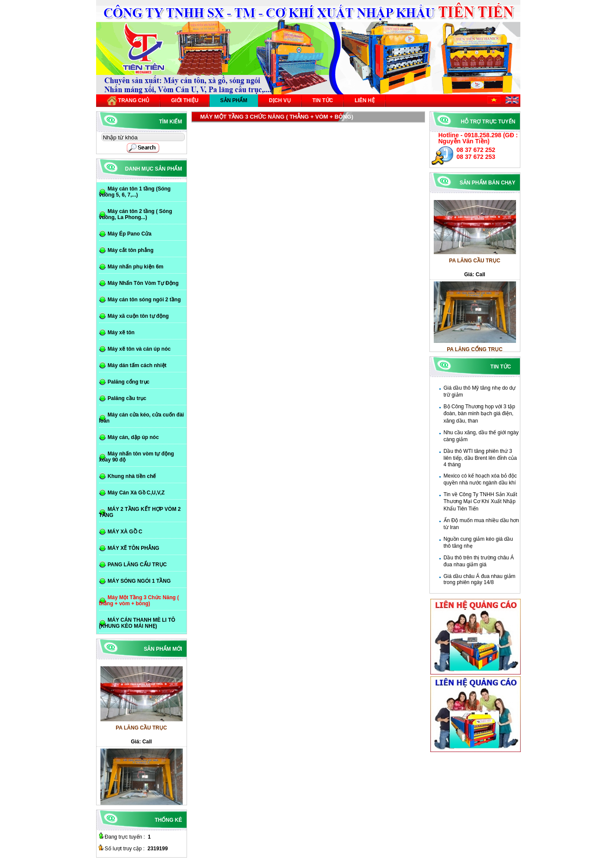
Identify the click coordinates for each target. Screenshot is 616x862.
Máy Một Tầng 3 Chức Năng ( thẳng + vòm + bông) (139, 600)
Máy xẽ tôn (121, 333)
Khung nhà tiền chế (132, 476)
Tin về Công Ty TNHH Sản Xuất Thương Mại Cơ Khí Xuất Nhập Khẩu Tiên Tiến (481, 502)
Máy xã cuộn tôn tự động (138, 316)
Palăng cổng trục (129, 382)
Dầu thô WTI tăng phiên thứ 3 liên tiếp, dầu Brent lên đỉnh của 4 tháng (480, 458)
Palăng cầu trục (127, 398)
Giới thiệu (185, 100)
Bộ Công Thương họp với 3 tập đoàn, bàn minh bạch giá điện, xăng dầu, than (480, 414)
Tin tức (323, 100)
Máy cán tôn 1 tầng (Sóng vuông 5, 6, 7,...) (135, 192)
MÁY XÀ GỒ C (125, 532)
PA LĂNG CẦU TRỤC (474, 264)
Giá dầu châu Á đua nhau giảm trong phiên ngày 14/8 (480, 579)
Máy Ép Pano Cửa (130, 234)
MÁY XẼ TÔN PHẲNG (134, 548)
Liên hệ (364, 100)
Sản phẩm (234, 100)
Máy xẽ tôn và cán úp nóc (139, 349)
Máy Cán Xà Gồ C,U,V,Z (136, 493)
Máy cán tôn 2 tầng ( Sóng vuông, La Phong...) (136, 214)
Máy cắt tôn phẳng (131, 250)
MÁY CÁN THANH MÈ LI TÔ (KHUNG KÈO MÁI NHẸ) (137, 623)
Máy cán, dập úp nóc (133, 437)
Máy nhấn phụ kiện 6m (136, 267)
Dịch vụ (280, 100)
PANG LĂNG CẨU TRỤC (137, 565)
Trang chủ (128, 101)
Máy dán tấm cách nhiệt (137, 365)
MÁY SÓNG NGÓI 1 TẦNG (139, 581)
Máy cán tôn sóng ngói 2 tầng (144, 300)
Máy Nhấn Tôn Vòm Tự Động (143, 283)
